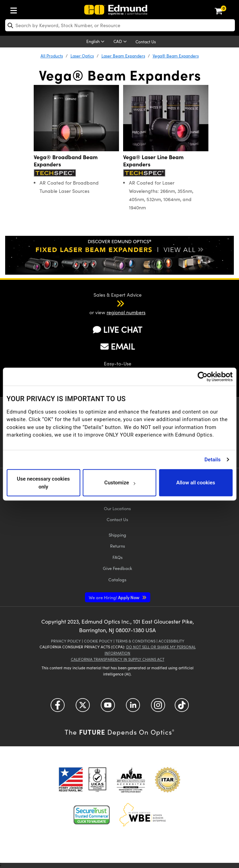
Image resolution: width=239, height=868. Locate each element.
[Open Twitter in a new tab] (83, 708)
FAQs (118, 557)
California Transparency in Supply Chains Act (118, 659)
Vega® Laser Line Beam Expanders (153, 161)
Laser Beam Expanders (123, 56)
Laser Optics (82, 56)
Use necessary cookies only (43, 483)
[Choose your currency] (121, 42)
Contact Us (146, 42)
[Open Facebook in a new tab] (58, 708)
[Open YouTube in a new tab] (108, 708)
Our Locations (117, 508)
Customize (119, 483)
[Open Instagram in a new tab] (158, 708)
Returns (118, 546)
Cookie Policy (98, 641)
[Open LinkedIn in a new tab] (133, 708)
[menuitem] (15, 9)
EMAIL (118, 346)
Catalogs (117, 579)
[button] (111, 303)
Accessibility (171, 641)
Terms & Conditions (135, 641)
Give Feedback (117, 568)
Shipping (117, 535)
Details (212, 460)
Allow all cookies (195, 483)
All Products (52, 56)
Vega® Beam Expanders (176, 56)
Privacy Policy (66, 641)
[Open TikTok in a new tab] (182, 708)
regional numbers (126, 312)
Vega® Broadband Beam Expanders (66, 161)
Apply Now (115, 597)
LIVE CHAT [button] (117, 329)
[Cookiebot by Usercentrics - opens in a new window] (202, 376)
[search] (120, 25)
